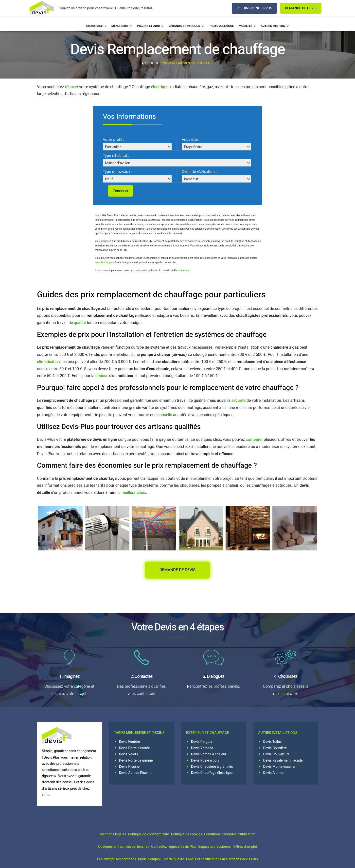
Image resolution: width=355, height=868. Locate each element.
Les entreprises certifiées (103, 860)
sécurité (239, 401)
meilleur (129, 493)
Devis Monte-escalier (279, 767)
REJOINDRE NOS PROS (254, 8)
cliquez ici (185, 271)
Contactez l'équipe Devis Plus (169, 847)
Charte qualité (178, 860)
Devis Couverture (276, 755)
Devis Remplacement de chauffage (186, 63)
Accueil (148, 63)
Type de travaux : (118, 171)
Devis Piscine (129, 767)
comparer (254, 440)
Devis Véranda (202, 749)
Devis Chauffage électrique (212, 774)
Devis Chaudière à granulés (212, 767)
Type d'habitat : (116, 155)
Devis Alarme (274, 774)
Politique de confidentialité (144, 835)
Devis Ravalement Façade (283, 761)
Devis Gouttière (275, 749)
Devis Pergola (202, 742)
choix (141, 493)
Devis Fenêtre (130, 742)
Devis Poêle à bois (205, 761)
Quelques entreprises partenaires (111, 847)
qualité (80, 323)
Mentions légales (100, 835)
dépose (102, 377)
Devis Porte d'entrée (134, 749)
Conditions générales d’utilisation (243, 835)
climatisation (48, 362)
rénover (71, 87)
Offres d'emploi (258, 847)
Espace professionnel (219, 847)
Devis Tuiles (273, 742)
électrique (160, 87)
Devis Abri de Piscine (135, 774)
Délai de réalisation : (199, 171)
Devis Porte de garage (136, 761)
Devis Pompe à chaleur (209, 755)
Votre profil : (114, 139)
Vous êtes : (191, 139)
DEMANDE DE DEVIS (301, 8)
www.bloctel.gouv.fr (106, 263)
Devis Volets (129, 755)
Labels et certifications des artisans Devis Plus (235, 860)
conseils (165, 416)
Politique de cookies (191, 835)
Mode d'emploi (145, 860)
